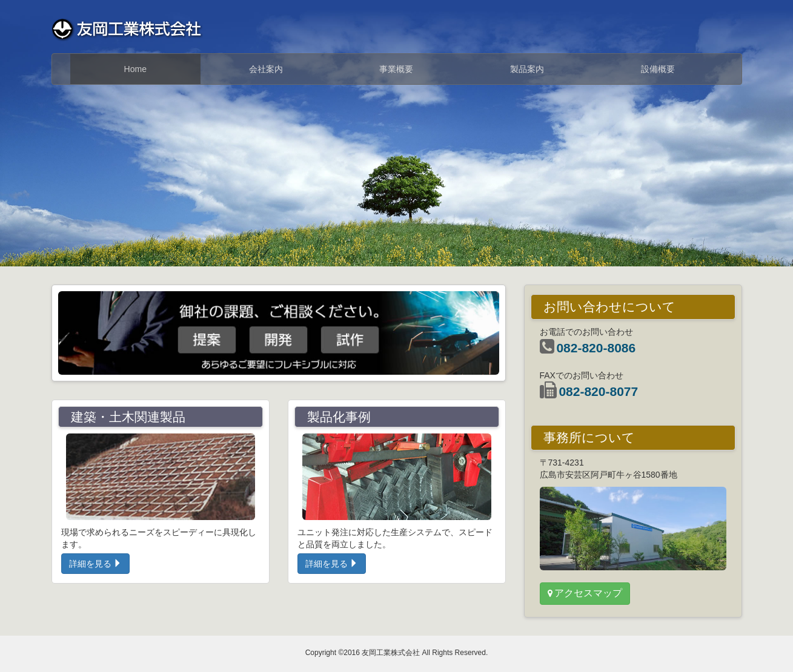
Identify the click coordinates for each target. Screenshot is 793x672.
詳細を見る (96, 564)
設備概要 (658, 69)
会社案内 (266, 69)
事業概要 (396, 69)
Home (135, 69)
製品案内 (527, 69)
